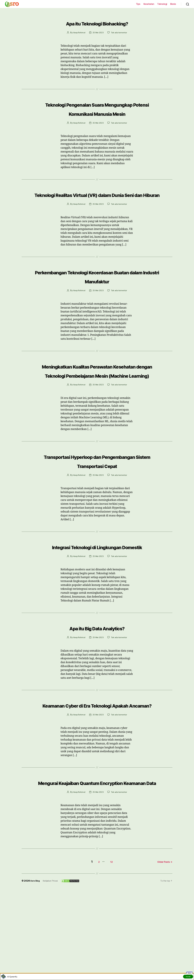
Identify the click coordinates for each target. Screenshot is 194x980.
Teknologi (162, 4)
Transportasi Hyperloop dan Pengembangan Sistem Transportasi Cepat (97, 510)
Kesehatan (149, 4)
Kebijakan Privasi (52, 961)
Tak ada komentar (120, 32)
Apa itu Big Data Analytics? (97, 691)
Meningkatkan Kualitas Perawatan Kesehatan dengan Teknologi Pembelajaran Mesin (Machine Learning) (97, 406)
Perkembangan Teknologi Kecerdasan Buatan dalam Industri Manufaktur (97, 299)
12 (108, 942)
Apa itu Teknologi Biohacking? (97, 23)
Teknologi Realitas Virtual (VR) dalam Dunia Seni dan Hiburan (97, 208)
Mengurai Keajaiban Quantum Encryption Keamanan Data (97, 859)
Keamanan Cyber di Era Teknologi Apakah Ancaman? (97, 773)
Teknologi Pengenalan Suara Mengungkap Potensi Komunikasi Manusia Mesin (97, 113)
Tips (138, 4)
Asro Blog (36, 961)
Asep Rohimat (79, 32)
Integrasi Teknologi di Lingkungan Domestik (97, 605)
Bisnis (173, 4)
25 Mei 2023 (98, 32)
